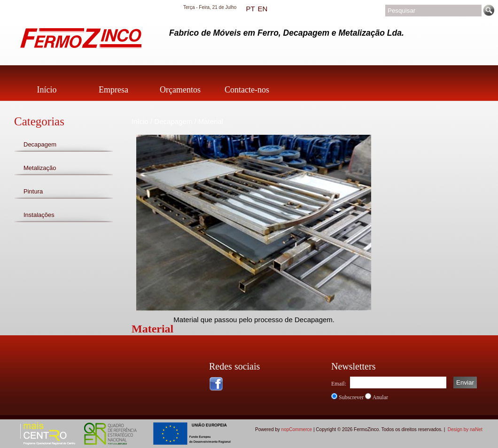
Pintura (33, 191)
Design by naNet (465, 429)
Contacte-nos (247, 90)
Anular (380, 397)
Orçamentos (180, 90)
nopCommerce (297, 429)
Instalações (39, 215)
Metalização (40, 168)
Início (47, 90)
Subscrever (351, 397)
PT (250, 9)
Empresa (113, 90)
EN (262, 9)
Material (211, 121)
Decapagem (40, 144)
